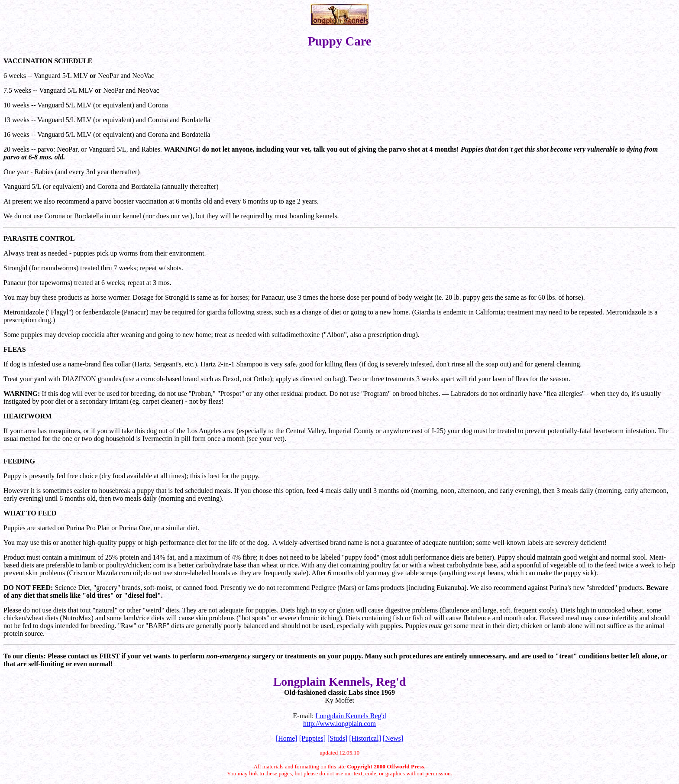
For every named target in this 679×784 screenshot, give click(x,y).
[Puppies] (312, 738)
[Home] (287, 738)
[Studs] (337, 738)
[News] (393, 738)
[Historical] (365, 738)
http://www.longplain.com (339, 724)
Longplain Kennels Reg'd (351, 716)
